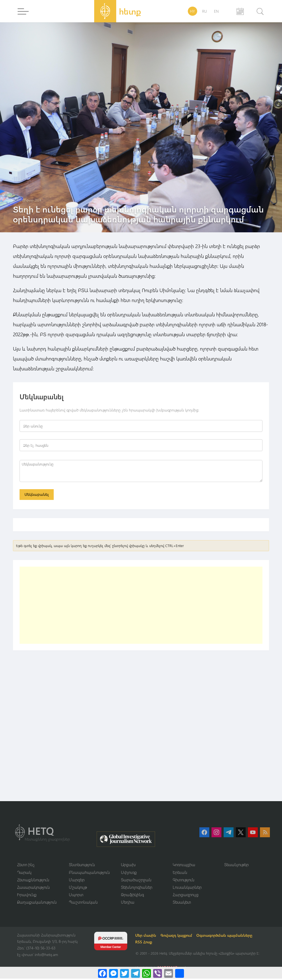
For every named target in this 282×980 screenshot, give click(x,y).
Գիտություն (184, 881)
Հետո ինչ (26, 866)
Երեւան (180, 873)
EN (216, 11)
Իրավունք (27, 896)
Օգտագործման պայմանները (225, 937)
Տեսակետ (182, 903)
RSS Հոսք (144, 943)
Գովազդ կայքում (177, 937)
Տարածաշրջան (136, 881)
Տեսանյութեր (236, 866)
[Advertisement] (141, 606)
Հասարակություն (33, 888)
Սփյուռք (129, 873)
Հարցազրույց (186, 896)
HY (192, 11)
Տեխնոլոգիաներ (137, 888)
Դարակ (24, 873)
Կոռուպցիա (184, 866)
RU (204, 11)
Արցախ (128, 866)
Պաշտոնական (83, 903)
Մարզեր (77, 881)
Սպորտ (76, 896)
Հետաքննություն (33, 881)
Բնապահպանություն (89, 873)
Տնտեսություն (82, 866)
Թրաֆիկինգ (132, 896)
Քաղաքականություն (37, 903)
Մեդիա (128, 903)
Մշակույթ (78, 888)
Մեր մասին (147, 937)
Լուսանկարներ (187, 888)
